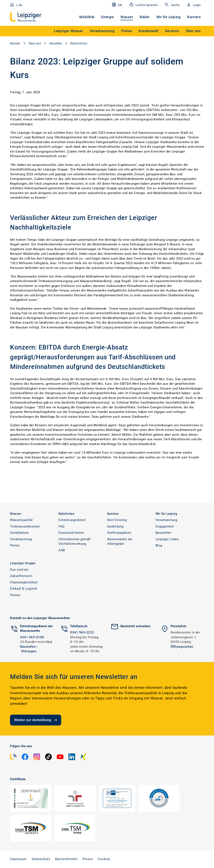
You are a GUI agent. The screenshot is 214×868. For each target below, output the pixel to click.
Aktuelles (56, 43)
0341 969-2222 (82, 632)
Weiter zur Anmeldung (36, 720)
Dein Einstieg (117, 520)
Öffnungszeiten (182, 647)
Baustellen (163, 533)
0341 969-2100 (32, 637)
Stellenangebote (119, 533)
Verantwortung (21, 539)
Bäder (145, 17)
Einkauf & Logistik (24, 589)
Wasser (127, 17)
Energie (108, 17)
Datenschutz (41, 859)
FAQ (61, 526)
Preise (15, 545)
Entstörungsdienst (72, 520)
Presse (15, 595)
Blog (159, 545)
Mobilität (87, 17)
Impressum (18, 859)
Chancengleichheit (24, 582)
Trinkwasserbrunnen (25, 526)
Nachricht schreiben (135, 626)
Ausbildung (115, 526)
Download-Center (71, 533)
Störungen (29, 651)
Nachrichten (79, 43)
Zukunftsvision (21, 576)
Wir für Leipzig (169, 17)
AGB (62, 550)
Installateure (19, 533)
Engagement (165, 526)
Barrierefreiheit (66, 859)
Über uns (35, 43)
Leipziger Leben (167, 539)
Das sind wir (19, 570)
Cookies (104, 859)
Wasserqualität (21, 520)
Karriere (194, 17)
